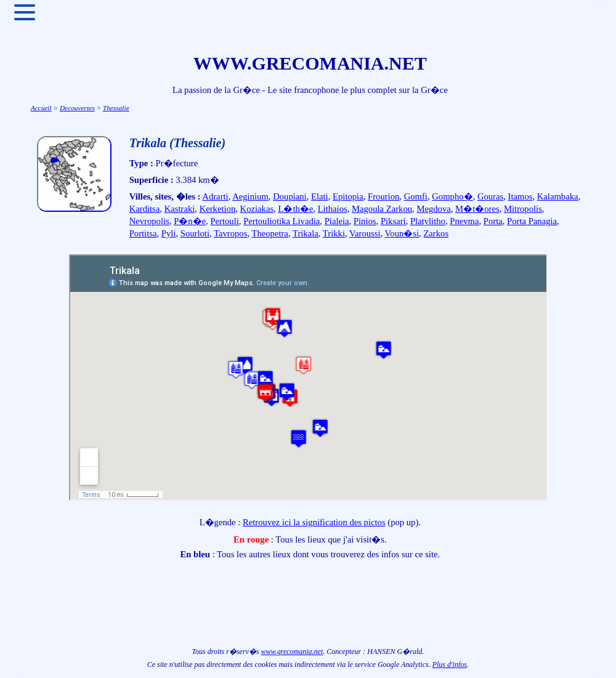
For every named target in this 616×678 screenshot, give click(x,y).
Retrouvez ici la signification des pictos (314, 522)
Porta (493, 221)
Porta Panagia (532, 221)
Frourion (383, 196)
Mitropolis (523, 209)
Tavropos (230, 233)
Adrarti (215, 196)
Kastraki (180, 209)
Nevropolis (149, 221)
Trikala (306, 233)
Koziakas (257, 209)
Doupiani (290, 196)
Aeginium (250, 196)
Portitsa (143, 233)
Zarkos (436, 233)
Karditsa (145, 209)
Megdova (433, 209)
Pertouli (224, 221)
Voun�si (402, 233)
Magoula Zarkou (382, 209)
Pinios (365, 221)
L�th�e (295, 209)
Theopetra (269, 233)
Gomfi (416, 196)
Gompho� (452, 196)
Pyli (169, 233)
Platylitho (428, 221)
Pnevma (464, 221)
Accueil (41, 108)
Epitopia (348, 196)
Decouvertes (77, 108)
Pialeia (337, 221)
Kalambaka (558, 196)
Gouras (490, 196)
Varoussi (365, 233)
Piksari (393, 221)
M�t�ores (477, 209)
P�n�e (190, 221)
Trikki (334, 233)
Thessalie (116, 108)
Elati (320, 196)
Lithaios (333, 209)
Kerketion (218, 209)
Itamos (521, 196)
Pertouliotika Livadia (282, 221)
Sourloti (195, 233)
